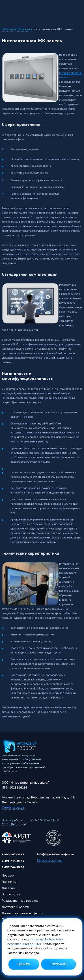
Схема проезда (13, 810)
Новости (24, 29)
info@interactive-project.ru (55, 857)
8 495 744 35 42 (13, 863)
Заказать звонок (49, 863)
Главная (8, 29)
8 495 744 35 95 (13, 870)
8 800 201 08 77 (13, 857)
